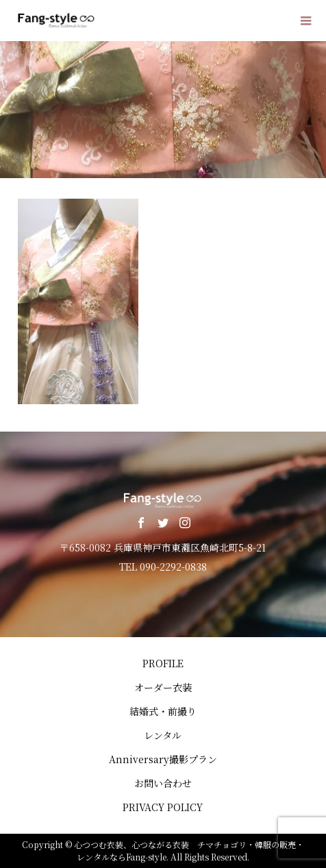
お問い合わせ (163, 783)
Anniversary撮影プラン (163, 759)
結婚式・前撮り (163, 711)
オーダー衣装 (163, 687)
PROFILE (163, 663)
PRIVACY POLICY (163, 807)
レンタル (163, 735)
